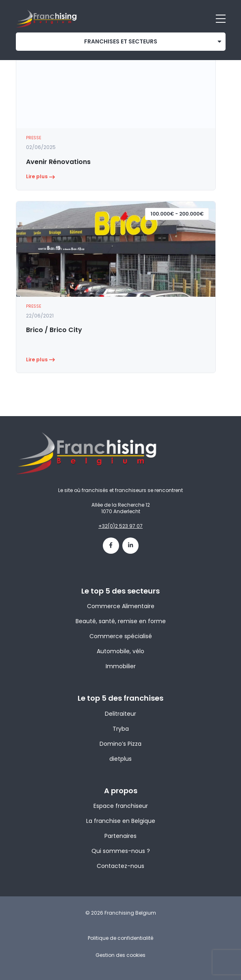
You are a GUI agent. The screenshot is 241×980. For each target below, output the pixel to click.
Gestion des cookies (120, 955)
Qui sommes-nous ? (121, 851)
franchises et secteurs (121, 41)
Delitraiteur (120, 714)
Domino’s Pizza (120, 744)
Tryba (121, 729)
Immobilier (121, 666)
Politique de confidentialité (120, 938)
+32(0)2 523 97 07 (120, 526)
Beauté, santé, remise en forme (121, 621)
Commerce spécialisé (121, 636)
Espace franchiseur (121, 806)
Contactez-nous (120, 866)
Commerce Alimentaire (121, 606)
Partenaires (120, 836)
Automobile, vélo (120, 651)
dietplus (120, 759)
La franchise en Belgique (121, 821)
